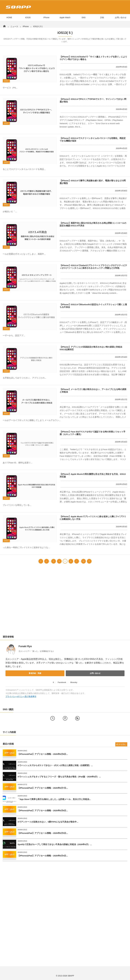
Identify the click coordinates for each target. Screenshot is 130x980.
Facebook (62, 682)
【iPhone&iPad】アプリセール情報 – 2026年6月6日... (43, 810)
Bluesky (74, 682)
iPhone (46, 17)
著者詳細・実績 (35, 673)
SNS (84, 17)
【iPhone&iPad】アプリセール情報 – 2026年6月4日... (43, 856)
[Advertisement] (65, 602)
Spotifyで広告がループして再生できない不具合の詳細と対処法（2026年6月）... (55, 844)
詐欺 (102, 17)
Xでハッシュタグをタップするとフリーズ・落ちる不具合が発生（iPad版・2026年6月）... (59, 777)
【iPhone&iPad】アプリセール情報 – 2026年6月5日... (43, 833)
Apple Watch (65, 17)
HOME (9, 17)
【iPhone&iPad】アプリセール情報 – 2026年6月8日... (43, 754)
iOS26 (28, 17)
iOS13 (6, 81)
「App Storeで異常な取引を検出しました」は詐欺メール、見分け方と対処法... (54, 799)
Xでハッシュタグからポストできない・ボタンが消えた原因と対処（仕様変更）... (55, 765)
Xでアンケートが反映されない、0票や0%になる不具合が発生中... (48, 822)
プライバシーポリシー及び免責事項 (21, 696)
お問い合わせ (121, 17)
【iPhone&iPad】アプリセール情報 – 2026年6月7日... (43, 788)
